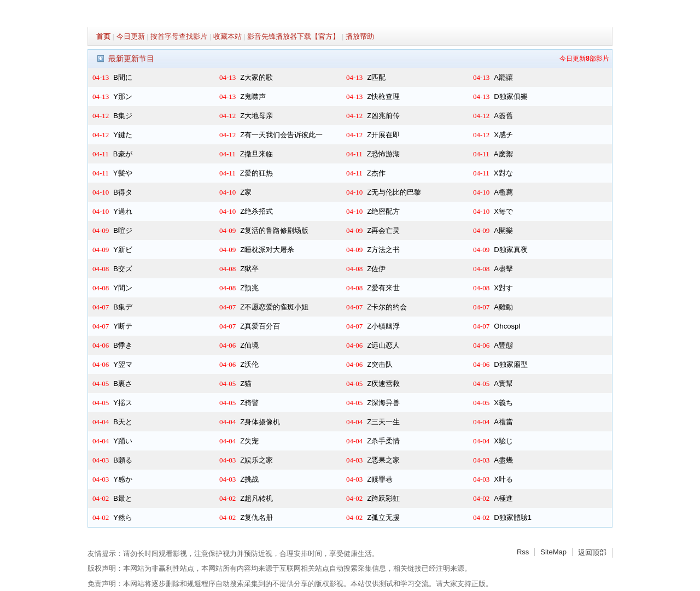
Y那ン (123, 96)
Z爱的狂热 (256, 173)
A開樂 (503, 230)
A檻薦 (503, 192)
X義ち (503, 403)
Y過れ (123, 211)
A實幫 (503, 384)
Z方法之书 (383, 250)
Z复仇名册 (256, 517)
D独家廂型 (511, 364)
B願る (123, 460)
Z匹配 (376, 77)
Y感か (123, 479)
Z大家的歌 (256, 77)
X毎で (503, 211)
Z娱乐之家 (256, 460)
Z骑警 (249, 403)
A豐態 (503, 345)
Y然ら (123, 517)
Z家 (246, 192)
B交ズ (123, 269)
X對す (503, 288)
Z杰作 (376, 173)
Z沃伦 (249, 364)
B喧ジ (123, 230)
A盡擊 (503, 269)
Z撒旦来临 (256, 154)
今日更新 (131, 36)
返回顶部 (592, 552)
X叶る (503, 479)
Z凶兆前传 (383, 116)
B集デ (123, 307)
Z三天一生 (383, 422)
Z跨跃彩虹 (383, 498)
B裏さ (123, 384)
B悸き (123, 345)
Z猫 (246, 384)
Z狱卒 (249, 269)
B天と (123, 422)
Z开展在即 (383, 135)
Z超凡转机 (256, 498)
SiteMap (553, 552)
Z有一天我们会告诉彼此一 (281, 135)
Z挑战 (249, 479)
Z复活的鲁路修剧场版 (274, 230)
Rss (523, 552)
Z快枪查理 (383, 96)
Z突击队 (380, 364)
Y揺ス (123, 403)
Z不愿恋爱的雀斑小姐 (274, 307)
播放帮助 (360, 36)
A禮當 (503, 422)
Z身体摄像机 (260, 422)
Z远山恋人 (383, 345)
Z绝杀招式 (256, 211)
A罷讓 (503, 77)
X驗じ (503, 441)
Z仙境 (249, 345)
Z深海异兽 (383, 403)
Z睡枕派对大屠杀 (267, 250)
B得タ (123, 192)
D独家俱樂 (511, 96)
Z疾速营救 (383, 384)
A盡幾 (503, 460)
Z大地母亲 (256, 116)
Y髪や (123, 173)
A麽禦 (503, 154)
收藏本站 (227, 36)
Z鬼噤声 (253, 96)
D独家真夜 (511, 250)
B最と (123, 498)
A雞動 (503, 307)
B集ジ (123, 116)
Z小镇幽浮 (383, 326)
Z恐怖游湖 (383, 154)
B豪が (123, 154)
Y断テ (123, 326)
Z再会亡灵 (383, 230)
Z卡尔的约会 (387, 307)
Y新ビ (123, 250)
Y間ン (123, 288)
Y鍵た (123, 135)
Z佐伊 (376, 269)
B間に (123, 77)
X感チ (503, 135)
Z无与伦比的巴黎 (394, 192)
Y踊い (123, 441)
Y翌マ (123, 364)
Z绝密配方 (383, 211)
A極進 (503, 498)
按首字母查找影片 (179, 36)
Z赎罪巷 (380, 479)
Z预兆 (249, 288)
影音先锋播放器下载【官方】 (293, 36)
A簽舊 (503, 116)
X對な (503, 173)
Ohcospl (507, 326)
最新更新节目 (131, 58)
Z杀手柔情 (383, 441)
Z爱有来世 (383, 288)
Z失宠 (249, 441)
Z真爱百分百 (260, 326)
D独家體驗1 (513, 517)
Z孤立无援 (383, 517)
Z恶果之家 (383, 460)
